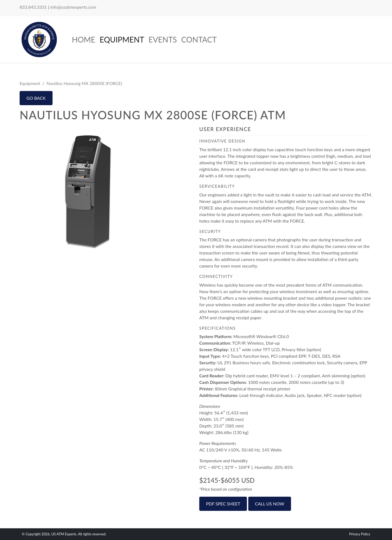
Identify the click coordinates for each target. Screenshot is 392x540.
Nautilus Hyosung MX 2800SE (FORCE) (84, 83)
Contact (199, 40)
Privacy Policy (360, 534)
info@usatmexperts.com (73, 7)
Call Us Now (270, 504)
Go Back (36, 98)
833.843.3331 (33, 7)
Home (84, 40)
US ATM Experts (64, 534)
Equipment (122, 40)
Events (163, 40)
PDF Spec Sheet (223, 504)
